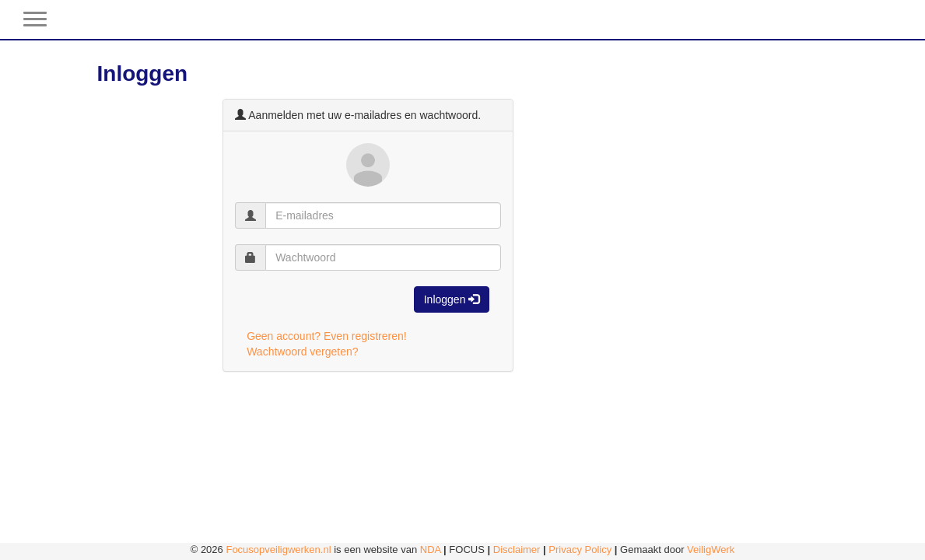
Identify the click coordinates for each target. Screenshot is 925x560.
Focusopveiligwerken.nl (278, 549)
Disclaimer (517, 549)
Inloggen (452, 299)
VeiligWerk (711, 549)
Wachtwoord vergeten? (302, 352)
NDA (431, 549)
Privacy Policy (580, 549)
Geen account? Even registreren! (326, 336)
